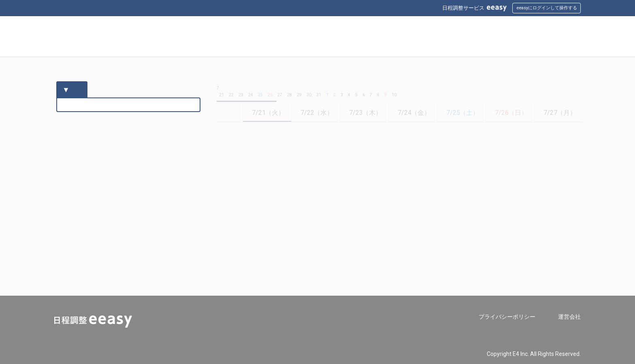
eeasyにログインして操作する (547, 8)
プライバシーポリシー (507, 317)
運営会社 (569, 317)
